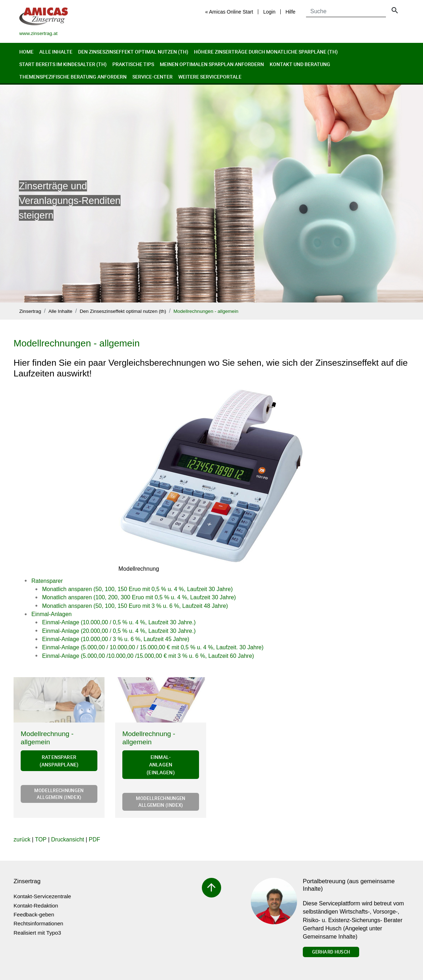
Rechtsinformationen (38, 923)
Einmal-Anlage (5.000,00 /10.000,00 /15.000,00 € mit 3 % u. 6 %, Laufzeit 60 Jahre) (148, 656)
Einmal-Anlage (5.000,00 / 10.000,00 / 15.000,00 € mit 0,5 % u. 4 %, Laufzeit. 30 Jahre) (153, 647)
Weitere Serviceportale (210, 77)
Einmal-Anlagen (52, 614)
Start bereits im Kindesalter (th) (63, 64)
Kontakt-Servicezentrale (42, 896)
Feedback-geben (34, 914)
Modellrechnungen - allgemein (206, 311)
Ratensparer (47, 581)
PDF (95, 839)
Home (26, 52)
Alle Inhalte (56, 52)
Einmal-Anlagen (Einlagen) (161, 765)
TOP (41, 839)
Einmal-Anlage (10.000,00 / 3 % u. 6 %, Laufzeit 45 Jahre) (116, 639)
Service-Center (152, 77)
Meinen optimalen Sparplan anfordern (212, 64)
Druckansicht (67, 839)
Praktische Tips (133, 64)
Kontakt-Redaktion (36, 906)
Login (269, 12)
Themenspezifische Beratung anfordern (73, 77)
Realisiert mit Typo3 (37, 933)
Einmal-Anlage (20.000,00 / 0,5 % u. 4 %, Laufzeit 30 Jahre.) (119, 631)
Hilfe (290, 12)
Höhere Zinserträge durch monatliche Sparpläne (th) (266, 52)
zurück (22, 839)
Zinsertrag (30, 311)
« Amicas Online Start (229, 12)
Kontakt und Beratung (300, 64)
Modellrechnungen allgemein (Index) (59, 794)
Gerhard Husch (331, 952)
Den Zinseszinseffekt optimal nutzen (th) (133, 52)
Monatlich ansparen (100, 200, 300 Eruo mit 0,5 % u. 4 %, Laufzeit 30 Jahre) (139, 597)
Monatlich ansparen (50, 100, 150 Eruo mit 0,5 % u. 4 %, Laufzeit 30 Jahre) (137, 589)
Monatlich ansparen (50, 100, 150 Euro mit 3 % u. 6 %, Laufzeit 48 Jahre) (135, 606)
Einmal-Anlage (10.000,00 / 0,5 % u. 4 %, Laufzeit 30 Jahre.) (119, 622)
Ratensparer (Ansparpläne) (59, 761)
